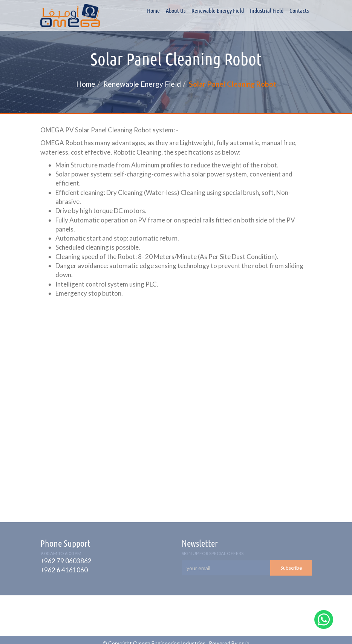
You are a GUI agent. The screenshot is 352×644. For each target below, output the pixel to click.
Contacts (299, 11)
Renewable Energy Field (218, 11)
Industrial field (267, 11)
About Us (176, 11)
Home (153, 11)
